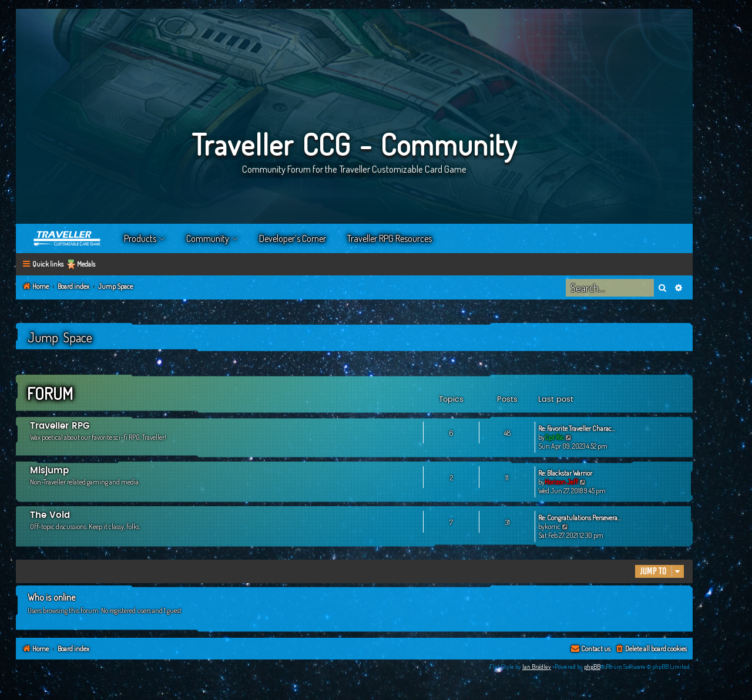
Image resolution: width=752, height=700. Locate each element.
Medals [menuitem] (86, 264)
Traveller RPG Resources (390, 238)
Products (140, 238)
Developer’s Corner (293, 238)
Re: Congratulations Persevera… (580, 518)
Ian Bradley (537, 667)
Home (68, 238)
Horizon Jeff (561, 482)
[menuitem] (651, 649)
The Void (50, 515)
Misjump (49, 471)
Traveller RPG (60, 426)
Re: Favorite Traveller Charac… (577, 428)
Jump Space (60, 337)
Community (208, 238)
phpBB (592, 667)
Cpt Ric (554, 437)
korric (553, 526)
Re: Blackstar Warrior (565, 473)
